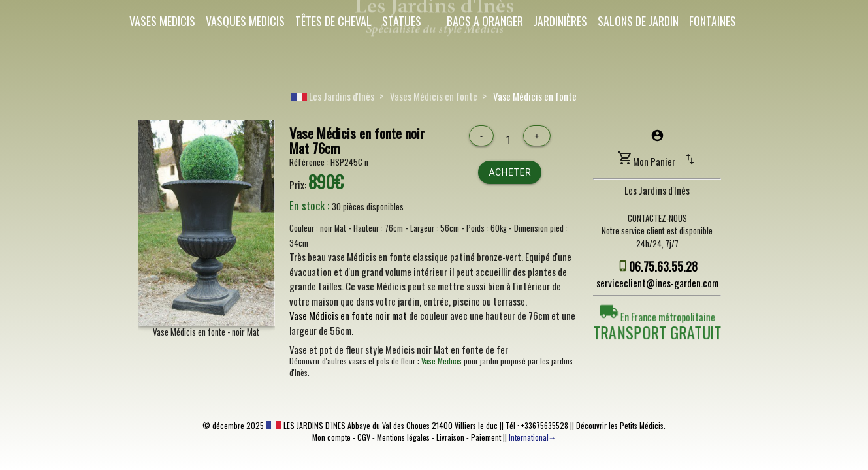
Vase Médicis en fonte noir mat (348, 315)
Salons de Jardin (638, 21)
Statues (402, 21)
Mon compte (331, 437)
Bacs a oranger (485, 21)
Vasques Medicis (245, 21)
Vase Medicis (442, 361)
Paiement (486, 437)
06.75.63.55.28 (663, 266)
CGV (364, 437)
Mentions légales (403, 437)
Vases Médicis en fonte (434, 96)
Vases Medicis (162, 21)
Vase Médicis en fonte (535, 96)
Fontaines (713, 21)
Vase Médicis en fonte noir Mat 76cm (357, 140)
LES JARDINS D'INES (306, 425)
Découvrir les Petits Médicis (620, 425)
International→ (533, 437)
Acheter (510, 172)
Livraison (450, 437)
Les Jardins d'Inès (333, 96)
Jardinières (560, 21)
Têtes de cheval (333, 21)
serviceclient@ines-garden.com (657, 283)
